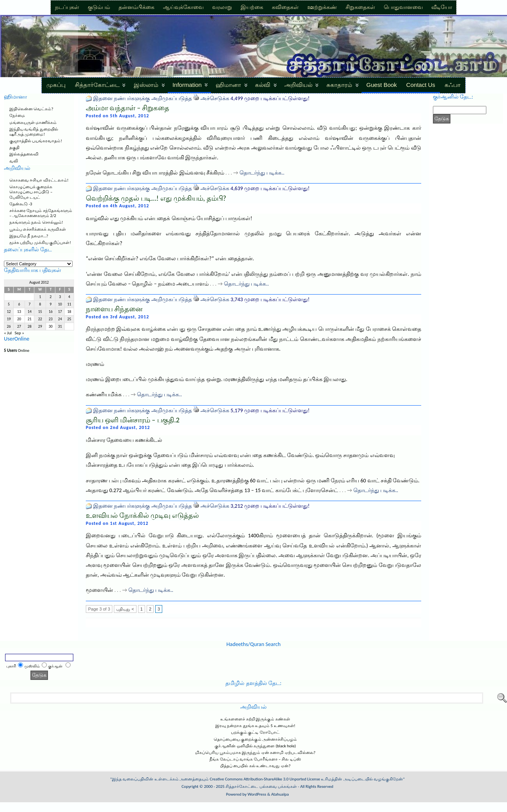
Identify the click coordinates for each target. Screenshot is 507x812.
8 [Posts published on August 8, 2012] (40, 304)
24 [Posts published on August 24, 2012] (60, 319)
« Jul (8, 333)
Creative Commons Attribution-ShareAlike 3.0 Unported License (265, 779)
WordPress (257, 794)
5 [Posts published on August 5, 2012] (9, 304)
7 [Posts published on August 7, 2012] (29, 304)
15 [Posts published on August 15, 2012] (40, 312)
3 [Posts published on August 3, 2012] (60, 297)
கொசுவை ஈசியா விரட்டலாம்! (39, 180)
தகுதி (14, 147)
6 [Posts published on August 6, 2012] (19, 304)
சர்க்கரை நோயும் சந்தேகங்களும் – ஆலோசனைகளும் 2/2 (41, 213)
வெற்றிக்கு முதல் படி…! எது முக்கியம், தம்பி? (156, 198)
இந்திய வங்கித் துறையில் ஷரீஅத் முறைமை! (34, 132)
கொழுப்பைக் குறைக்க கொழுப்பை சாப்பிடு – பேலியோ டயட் (31, 192)
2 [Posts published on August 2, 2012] (51, 297)
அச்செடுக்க (215, 98)
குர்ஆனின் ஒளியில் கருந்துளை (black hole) (255, 746)
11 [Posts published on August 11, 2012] (69, 304)
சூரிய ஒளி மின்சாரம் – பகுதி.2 (133, 420)
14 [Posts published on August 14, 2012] (30, 312)
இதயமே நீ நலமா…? (29, 236)
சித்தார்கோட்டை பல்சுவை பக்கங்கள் (261, 786)
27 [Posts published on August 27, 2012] (19, 327)
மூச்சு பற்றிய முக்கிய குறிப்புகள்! (40, 243)
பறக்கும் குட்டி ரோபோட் (255, 732)
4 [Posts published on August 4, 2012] (69, 297)
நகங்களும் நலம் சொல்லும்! (36, 222)
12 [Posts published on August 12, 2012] (9, 312)
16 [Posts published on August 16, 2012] (51, 312)
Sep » (19, 333)
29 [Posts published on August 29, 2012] (40, 327)
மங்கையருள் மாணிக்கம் (33, 123)
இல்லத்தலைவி (24, 154)
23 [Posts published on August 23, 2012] (51, 319)
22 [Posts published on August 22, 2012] (40, 319)
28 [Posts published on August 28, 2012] (30, 327)
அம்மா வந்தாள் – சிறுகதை (128, 108)
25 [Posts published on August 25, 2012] (69, 319)
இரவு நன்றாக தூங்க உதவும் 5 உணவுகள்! (255, 726)
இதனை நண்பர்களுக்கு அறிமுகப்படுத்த (142, 98)
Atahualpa (280, 794)
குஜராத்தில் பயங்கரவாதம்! (36, 141)
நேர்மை (17, 116)
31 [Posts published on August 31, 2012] (60, 327)
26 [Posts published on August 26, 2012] (9, 327)
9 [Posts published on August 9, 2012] (51, 304)
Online (17, 350)
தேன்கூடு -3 (21, 204)
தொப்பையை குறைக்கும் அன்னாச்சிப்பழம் (255, 739)
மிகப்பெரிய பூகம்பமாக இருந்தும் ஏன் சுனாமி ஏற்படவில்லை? (255, 753)
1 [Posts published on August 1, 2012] (40, 297)
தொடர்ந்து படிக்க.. (262, 173)
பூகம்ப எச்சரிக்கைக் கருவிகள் (38, 229)
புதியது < (125, 609)
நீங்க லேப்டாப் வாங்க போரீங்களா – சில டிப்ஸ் (255, 759)
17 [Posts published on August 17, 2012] (60, 312)
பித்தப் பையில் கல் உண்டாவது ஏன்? (255, 766)
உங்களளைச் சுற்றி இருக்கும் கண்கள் (255, 719)
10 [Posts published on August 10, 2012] (60, 304)
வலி (14, 161)
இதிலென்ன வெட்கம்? (31, 109)
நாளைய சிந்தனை (114, 309)
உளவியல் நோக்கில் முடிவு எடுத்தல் (142, 515)
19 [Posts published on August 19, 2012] (9, 319)
